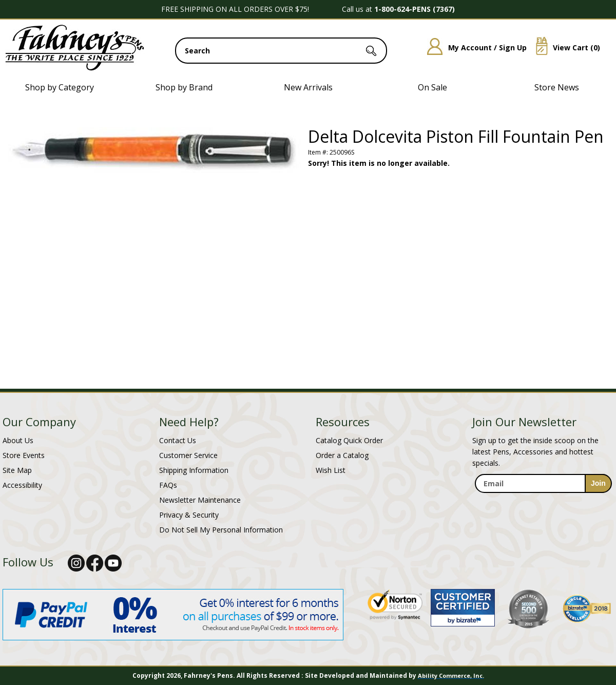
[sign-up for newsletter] (598, 483)
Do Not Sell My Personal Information (221, 530)
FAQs (168, 485)
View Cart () (564, 47)
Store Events (24, 455)
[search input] (281, 51)
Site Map (17, 470)
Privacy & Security (189, 515)
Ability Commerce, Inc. (451, 676)
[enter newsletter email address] (543, 483)
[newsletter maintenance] (543, 504)
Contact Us (178, 440)
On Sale (432, 87)
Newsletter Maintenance (200, 500)
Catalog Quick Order (349, 440)
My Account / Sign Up (473, 47)
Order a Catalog (342, 455)
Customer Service (188, 455)
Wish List (331, 470)
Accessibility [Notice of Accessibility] (22, 485)
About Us (18, 440)
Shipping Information (194, 470)
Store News (557, 87)
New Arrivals (308, 87)
